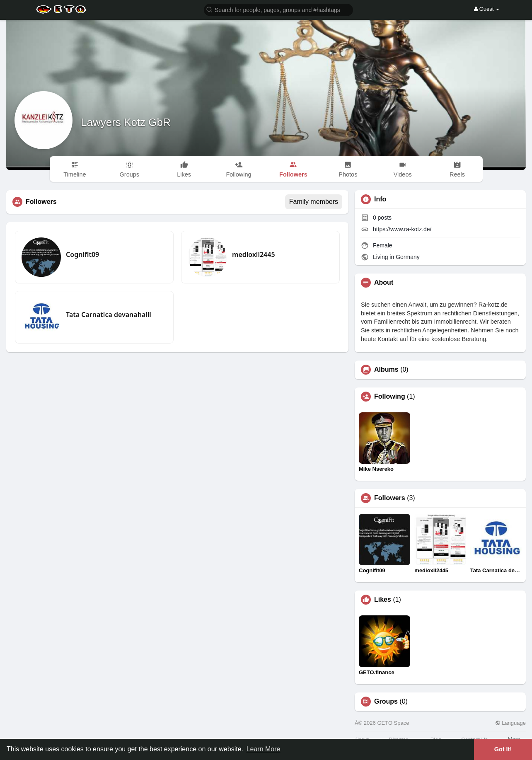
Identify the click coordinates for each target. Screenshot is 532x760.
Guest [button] (487, 9)
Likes (383, 600)
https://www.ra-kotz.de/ (402, 229)
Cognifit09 (82, 254)
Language (510, 723)
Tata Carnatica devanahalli (109, 315)
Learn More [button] (264, 749)
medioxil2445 (253, 254)
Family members (314, 202)
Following (390, 397)
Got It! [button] (503, 749)
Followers (390, 498)
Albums (386, 370)
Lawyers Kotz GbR (126, 122)
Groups (386, 702)
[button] (278, 9)
